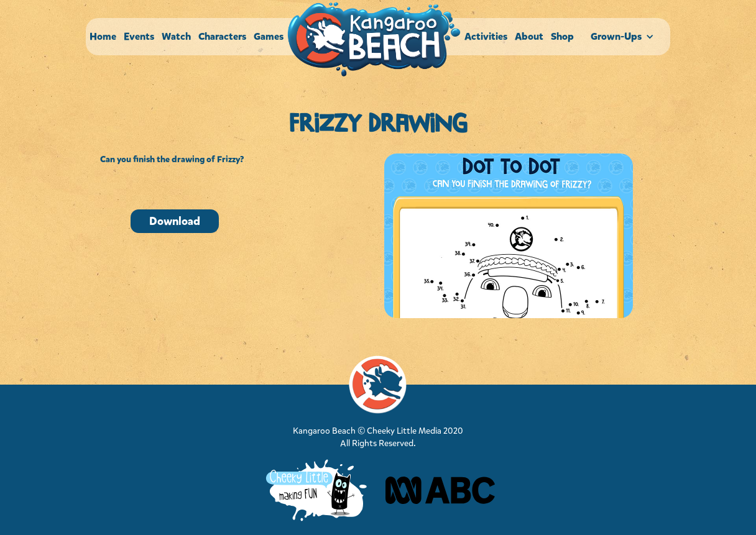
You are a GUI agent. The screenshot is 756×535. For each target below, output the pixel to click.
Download (175, 221)
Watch (176, 36)
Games (269, 36)
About (529, 36)
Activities (486, 36)
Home (103, 36)
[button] (624, 37)
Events (139, 36)
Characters (222, 36)
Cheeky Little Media (404, 431)
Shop (562, 36)
